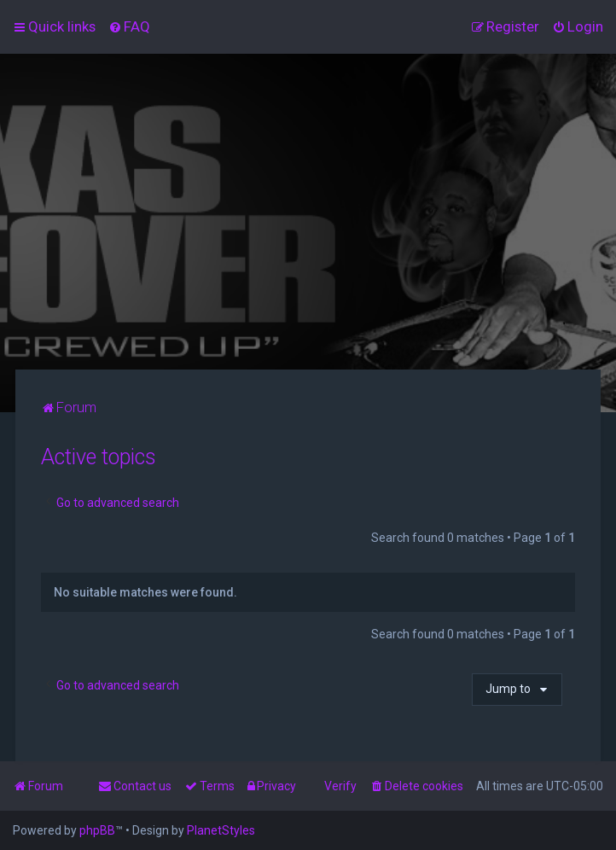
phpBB (97, 830)
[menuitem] (129, 26)
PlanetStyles (221, 830)
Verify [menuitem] (340, 786)
